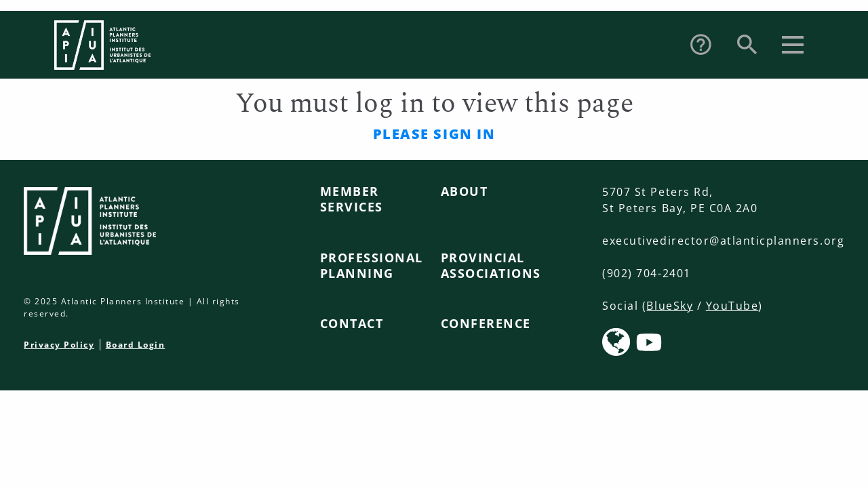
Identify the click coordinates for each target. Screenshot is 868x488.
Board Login (136, 345)
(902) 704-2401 (646, 273)
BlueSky (670, 306)
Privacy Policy (59, 345)
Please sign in (434, 134)
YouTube (732, 306)
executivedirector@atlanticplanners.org (723, 241)
